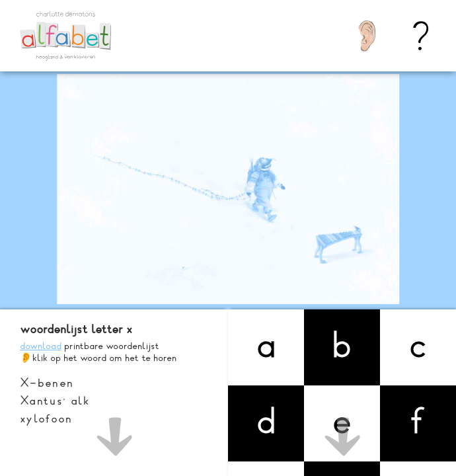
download (41, 346)
